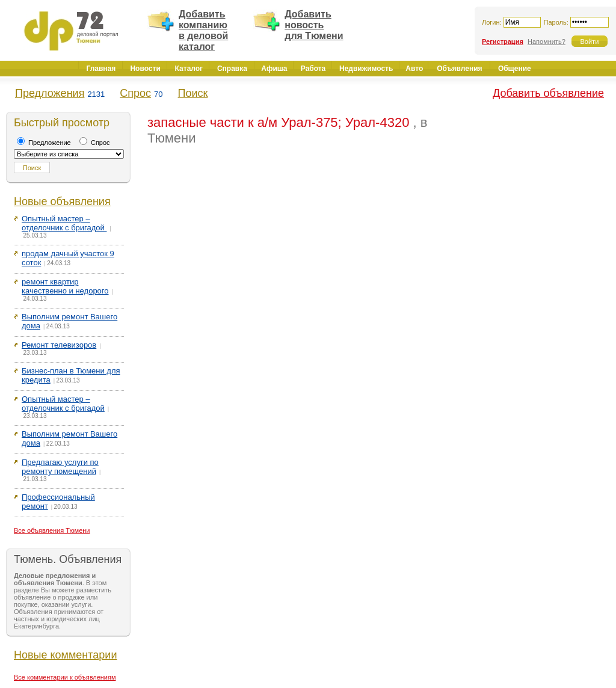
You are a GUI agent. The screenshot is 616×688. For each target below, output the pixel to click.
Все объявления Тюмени (52, 530)
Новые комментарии (65, 655)
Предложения (50, 93)
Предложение (44, 143)
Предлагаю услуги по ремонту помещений (60, 467)
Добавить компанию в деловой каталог (203, 30)
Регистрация (503, 41)
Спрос (135, 93)
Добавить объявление (548, 93)
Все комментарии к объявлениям (65, 677)
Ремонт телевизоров (59, 345)
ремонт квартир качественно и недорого (65, 286)
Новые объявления (62, 201)
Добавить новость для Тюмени (314, 25)
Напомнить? (547, 41)
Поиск (193, 93)
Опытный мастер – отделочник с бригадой (64, 223)
